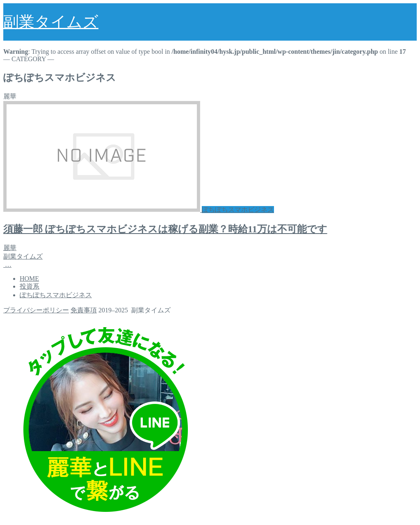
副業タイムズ (51, 22)
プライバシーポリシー (36, 310)
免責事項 (84, 310)
